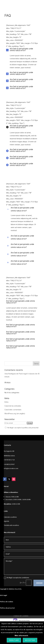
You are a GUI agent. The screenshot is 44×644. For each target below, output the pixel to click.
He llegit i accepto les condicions (16, 578)
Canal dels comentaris (13, 410)
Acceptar (30, 640)
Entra (6, 402)
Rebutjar (14, 640)
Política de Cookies (21, 616)
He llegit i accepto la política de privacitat (23, 428)
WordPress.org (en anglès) (15, 414)
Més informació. (22, 636)
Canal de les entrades (13, 406)
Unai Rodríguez (10, 374)
